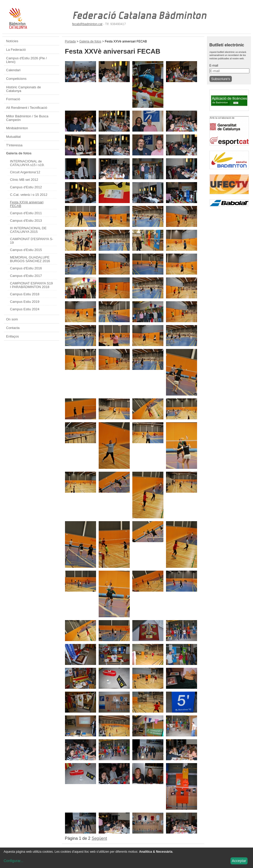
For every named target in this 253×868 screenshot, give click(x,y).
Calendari (13, 70)
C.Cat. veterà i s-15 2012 (29, 195)
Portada (70, 41)
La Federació (16, 50)
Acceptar (239, 861)
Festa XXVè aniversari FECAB (27, 204)
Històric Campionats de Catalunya (24, 89)
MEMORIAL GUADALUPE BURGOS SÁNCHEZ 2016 (30, 259)
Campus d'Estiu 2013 (26, 221)
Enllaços (13, 336)
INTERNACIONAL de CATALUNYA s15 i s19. (27, 163)
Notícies (12, 41)
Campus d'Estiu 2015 (26, 250)
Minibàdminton (17, 128)
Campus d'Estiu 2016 (26, 268)
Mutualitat (13, 137)
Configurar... (13, 861)
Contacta (13, 328)
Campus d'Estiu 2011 (26, 213)
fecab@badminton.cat (87, 24)
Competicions (16, 79)
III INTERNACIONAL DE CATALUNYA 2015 (28, 230)
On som (12, 319)
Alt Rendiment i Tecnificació (27, 108)
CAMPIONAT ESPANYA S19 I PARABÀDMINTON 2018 (31, 285)
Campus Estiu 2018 (25, 294)
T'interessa (14, 145)
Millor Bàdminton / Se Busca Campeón (27, 118)
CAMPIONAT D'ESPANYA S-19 (32, 241)
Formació (13, 99)
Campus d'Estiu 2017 (26, 276)
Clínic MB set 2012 (24, 180)
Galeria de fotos (19, 153)
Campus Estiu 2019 (25, 302)
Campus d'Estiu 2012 (26, 187)
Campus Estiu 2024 (25, 309)
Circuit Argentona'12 (25, 172)
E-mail (214, 66)
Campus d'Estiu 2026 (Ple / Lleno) (27, 60)
